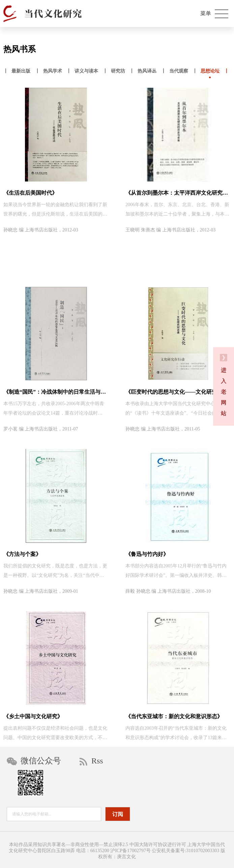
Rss (91, 761)
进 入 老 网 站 (224, 385)
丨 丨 (22, 72)
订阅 (118, 814)
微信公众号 (34, 761)
